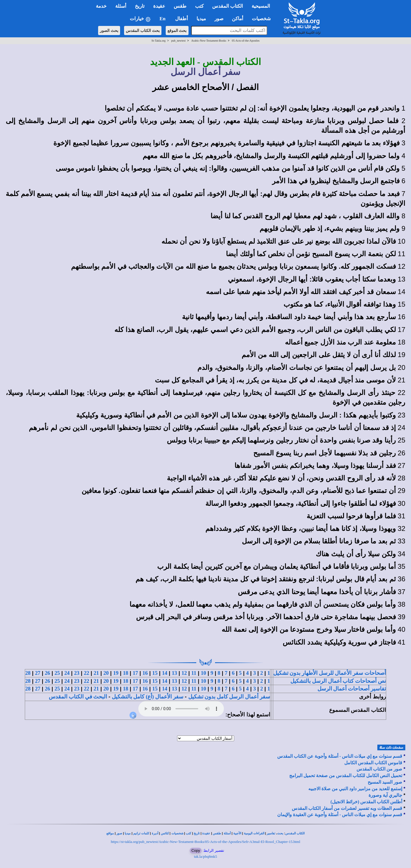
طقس (217, 833)
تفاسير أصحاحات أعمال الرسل (352, 689)
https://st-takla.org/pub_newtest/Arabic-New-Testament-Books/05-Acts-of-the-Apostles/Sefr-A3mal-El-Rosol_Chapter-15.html (205, 842)
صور (119, 833)
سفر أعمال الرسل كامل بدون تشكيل (229, 697)
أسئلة (227, 833)
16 (145, 673)
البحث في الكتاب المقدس (78, 697)
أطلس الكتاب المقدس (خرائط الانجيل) (367, 802)
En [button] (163, 19)
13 (174, 673)
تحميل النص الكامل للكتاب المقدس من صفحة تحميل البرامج (346, 776)
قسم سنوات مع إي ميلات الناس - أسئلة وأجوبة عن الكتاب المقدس (340, 756)
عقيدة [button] (159, 6)
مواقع (110, 833)
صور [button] (219, 19)
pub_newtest (178, 41)
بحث (280, 833)
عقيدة (206, 833)
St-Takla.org (158, 41)
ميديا (128, 833)
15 (155, 673)
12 (184, 673)
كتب (188, 833)
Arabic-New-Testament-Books (209, 41)
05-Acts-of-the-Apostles (246, 41)
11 (194, 673)
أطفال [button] (182, 19)
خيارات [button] (140, 19)
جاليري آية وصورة (385, 795)
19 (116, 673)
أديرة (155, 833)
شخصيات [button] (263, 19)
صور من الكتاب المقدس (379, 769)
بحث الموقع (177, 30)
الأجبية (237, 833)
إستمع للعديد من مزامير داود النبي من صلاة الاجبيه (355, 789)
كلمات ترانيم (141, 833)
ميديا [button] (201, 19)
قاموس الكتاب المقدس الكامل (373, 763)
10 (204, 673)
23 (77, 673)
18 (126, 673)
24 (67, 673)
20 (106, 673)
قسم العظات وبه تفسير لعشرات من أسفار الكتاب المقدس (347, 808)
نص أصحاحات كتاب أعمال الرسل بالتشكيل (338, 681)
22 (87, 673)
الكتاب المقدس (295, 833)
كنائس (165, 833)
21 (96, 673)
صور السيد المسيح (385, 782)
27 (38, 673)
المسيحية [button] (261, 6)
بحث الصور (109, 30)
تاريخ (197, 833)
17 (135, 673)
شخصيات (177, 833)
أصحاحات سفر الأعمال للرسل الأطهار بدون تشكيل (330, 673)
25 (57, 673)
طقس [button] (180, 6)
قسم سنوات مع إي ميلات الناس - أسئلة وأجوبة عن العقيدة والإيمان (340, 815)
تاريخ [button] (140, 6)
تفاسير (271, 833)
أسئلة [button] (121, 6)
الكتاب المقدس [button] (228, 6)
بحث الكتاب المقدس (143, 30)
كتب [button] (199, 6)
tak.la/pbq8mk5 (205, 856)
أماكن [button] (238, 19)
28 (28, 673)
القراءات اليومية (254, 833)
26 (47, 673)
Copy (196, 850)
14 (165, 673)
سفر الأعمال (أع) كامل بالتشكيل (148, 697)
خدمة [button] (101, 6)
